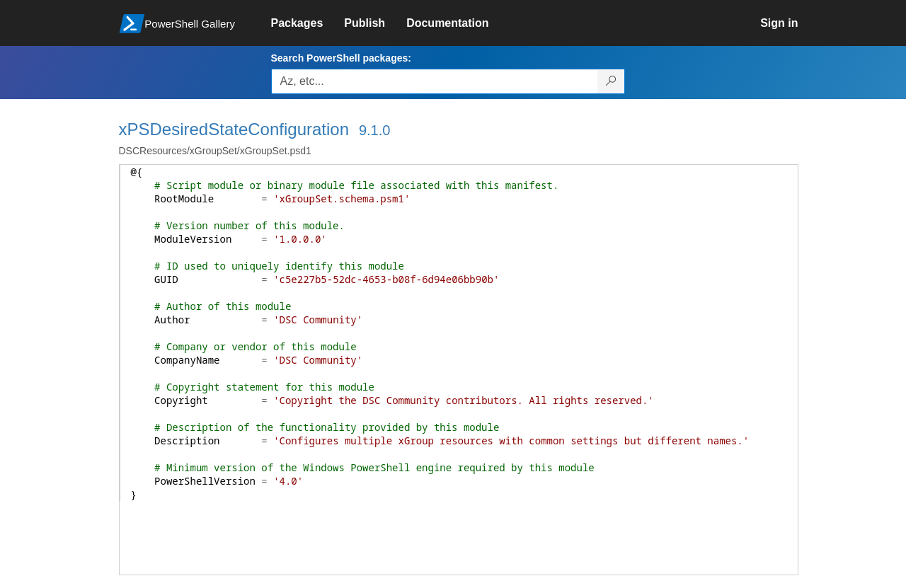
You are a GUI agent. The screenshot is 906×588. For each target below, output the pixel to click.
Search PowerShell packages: (341, 58)
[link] (308, 23)
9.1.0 (374, 130)
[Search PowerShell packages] (611, 81)
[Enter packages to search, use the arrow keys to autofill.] (435, 81)
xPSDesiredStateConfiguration (234, 129)
